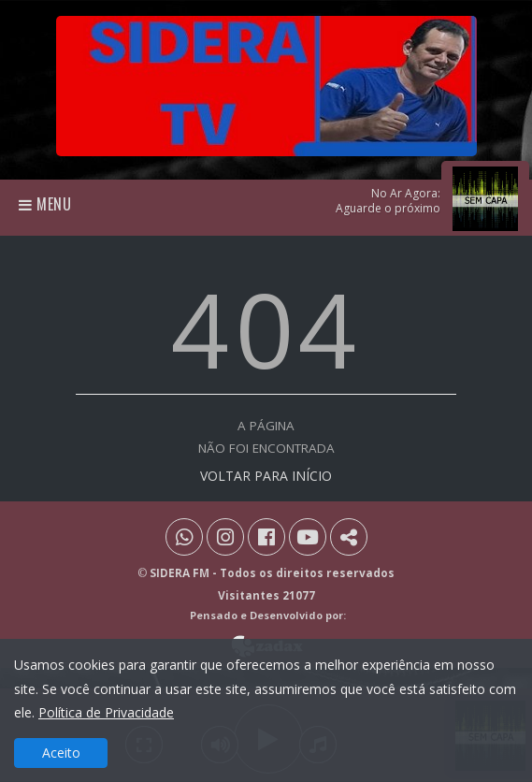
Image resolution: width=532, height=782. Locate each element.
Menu (45, 204)
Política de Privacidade (106, 712)
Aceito (61, 753)
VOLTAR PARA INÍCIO (266, 476)
